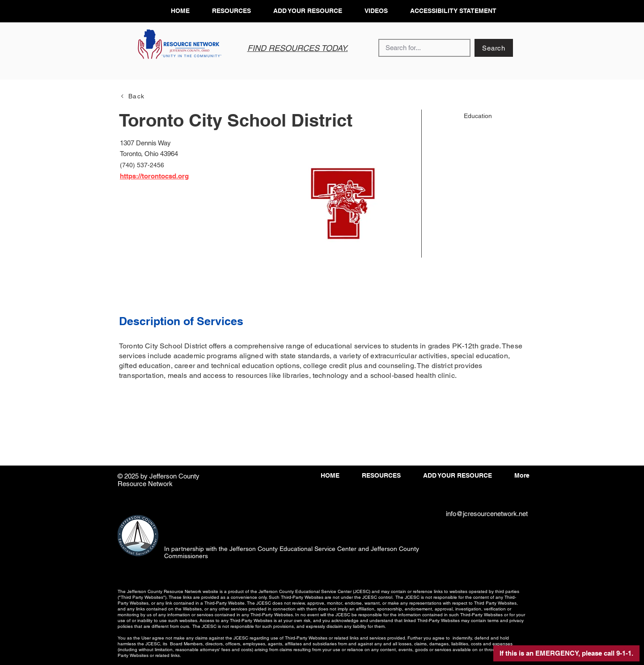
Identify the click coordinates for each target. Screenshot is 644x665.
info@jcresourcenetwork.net (487, 514)
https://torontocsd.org (154, 176)
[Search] (494, 48)
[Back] (132, 96)
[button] (566, 653)
